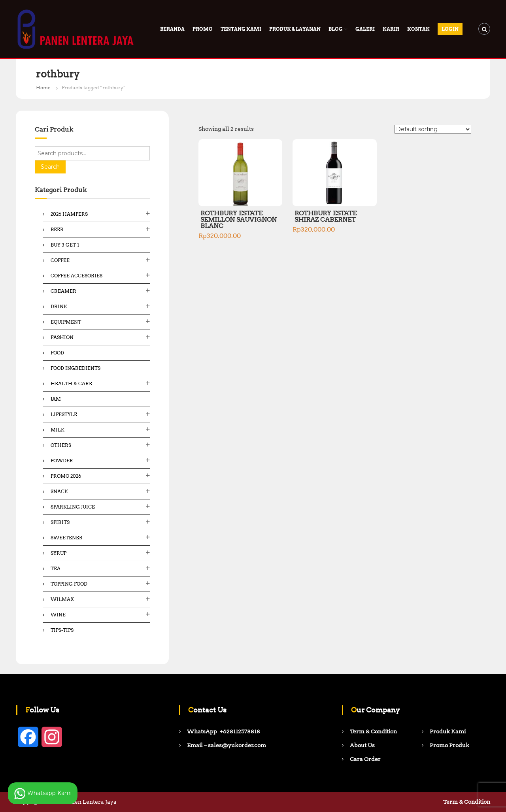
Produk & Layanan (295, 29)
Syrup (59, 553)
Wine (58, 615)
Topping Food (69, 584)
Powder (62, 461)
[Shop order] (433, 129)
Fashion (62, 337)
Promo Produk (449, 745)
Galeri (365, 29)
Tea (56, 568)
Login (450, 29)
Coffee (60, 260)
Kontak (418, 29)
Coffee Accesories (76, 276)
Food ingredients (76, 368)
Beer (57, 229)
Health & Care (71, 383)
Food (57, 353)
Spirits (60, 522)
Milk (58, 430)
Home (43, 88)
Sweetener (67, 538)
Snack (59, 491)
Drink (59, 306)
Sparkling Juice (73, 507)
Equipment (66, 322)
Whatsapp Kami (43, 793)
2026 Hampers (69, 214)
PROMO (203, 29)
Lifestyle (64, 414)
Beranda (172, 29)
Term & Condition (467, 802)
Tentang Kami (241, 29)
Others (61, 445)
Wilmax (62, 599)
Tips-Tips (62, 630)
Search (50, 167)
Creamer (63, 291)
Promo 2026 (66, 476)
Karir (391, 29)
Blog (336, 29)
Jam (56, 399)
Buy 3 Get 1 (65, 245)
